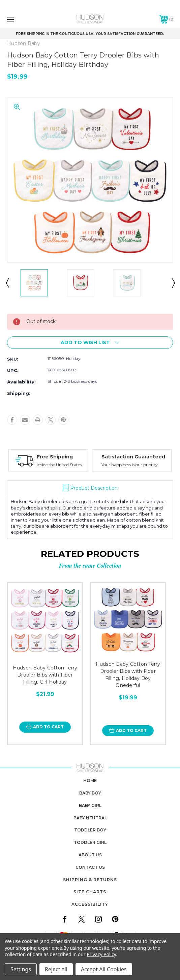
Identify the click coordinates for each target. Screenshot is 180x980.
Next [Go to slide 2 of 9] (173, 283)
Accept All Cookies (104, 969)
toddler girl (90, 842)
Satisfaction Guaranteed (133, 457)
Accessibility (90, 904)
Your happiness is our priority (130, 465)
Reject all (56, 969)
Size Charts (90, 892)
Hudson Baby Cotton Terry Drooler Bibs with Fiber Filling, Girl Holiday (45, 675)
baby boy (90, 793)
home (90, 781)
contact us (90, 867)
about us (90, 855)
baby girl (90, 805)
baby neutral (90, 818)
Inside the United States (59, 465)
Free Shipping (55, 457)
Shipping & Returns (90, 880)
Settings (21, 969)
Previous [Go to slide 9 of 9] (7, 283)
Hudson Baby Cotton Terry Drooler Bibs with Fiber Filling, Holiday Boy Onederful (128, 675)
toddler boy (90, 830)
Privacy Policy (101, 954)
